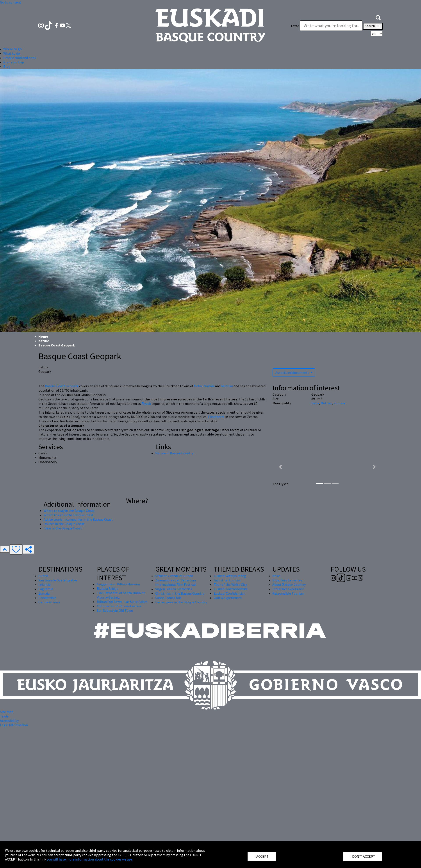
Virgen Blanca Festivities (174, 589)
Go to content (11, 2)
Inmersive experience (288, 589)
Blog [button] (7, 66)
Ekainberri (216, 417)
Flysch (146, 404)
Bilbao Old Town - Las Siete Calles (122, 602)
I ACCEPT (262, 856)
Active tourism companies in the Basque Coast (78, 519)
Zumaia (209, 386)
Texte (295, 26)
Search (373, 26)
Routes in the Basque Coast (64, 524)
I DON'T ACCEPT (363, 856)
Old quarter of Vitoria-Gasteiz (119, 606)
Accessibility (9, 721)
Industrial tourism (227, 580)
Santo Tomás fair (168, 598)
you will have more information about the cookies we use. (90, 859)
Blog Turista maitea (287, 580)
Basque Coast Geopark (62, 386)
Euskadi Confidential (229, 593)
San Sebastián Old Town (115, 610)
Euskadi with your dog (230, 576)
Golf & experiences (228, 598)
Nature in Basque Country (174, 453)
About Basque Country (289, 585)
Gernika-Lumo (49, 602)
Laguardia (46, 589)
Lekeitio (45, 585)
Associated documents (293, 373)
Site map (7, 712)
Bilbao (43, 576)
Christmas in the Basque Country (180, 593)
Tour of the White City (230, 585)
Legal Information (14, 725)
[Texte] (331, 26)
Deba (198, 386)
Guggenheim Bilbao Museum (118, 584)
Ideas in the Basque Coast (63, 528)
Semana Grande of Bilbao (174, 576)
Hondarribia (47, 598)
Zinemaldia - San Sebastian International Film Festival (176, 582)
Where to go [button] (12, 49)
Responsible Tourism (288, 593)
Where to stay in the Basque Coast (69, 511)
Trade (4, 716)
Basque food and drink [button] (20, 58)
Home (43, 336)
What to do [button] (12, 53)
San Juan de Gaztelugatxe (58, 580)
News (276, 576)
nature (44, 341)
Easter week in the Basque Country (181, 602)
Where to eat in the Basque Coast (69, 515)
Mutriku (227, 386)
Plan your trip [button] (14, 62)
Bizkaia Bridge (108, 588)
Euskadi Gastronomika (231, 589)
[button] (378, 17)
